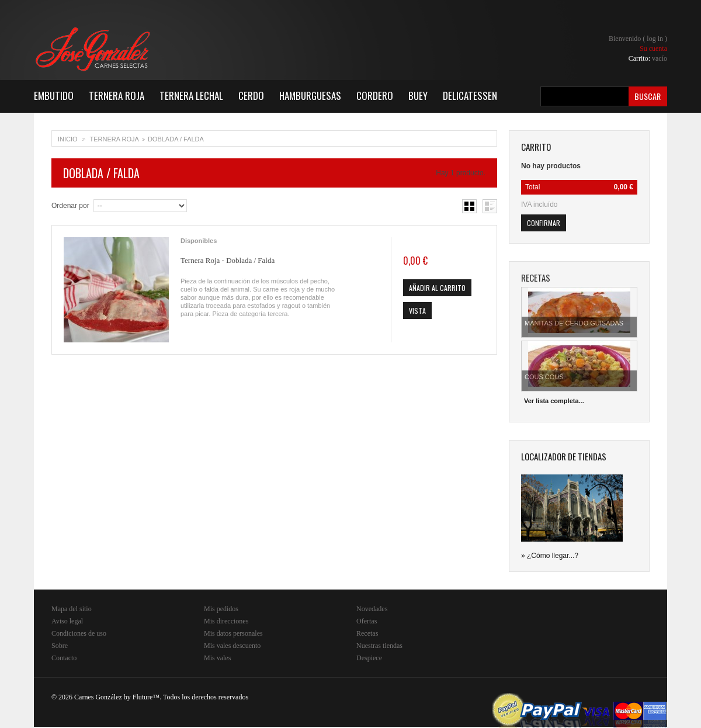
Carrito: (648, 58)
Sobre (60, 646)
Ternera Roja (117, 96)
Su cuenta (653, 48)
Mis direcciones (226, 621)
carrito (536, 147)
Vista (417, 311)
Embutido (54, 96)
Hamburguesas (310, 96)
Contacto (64, 658)
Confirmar (544, 223)
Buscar (648, 96)
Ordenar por (70, 206)
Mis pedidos (221, 609)
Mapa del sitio (72, 609)
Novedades (372, 609)
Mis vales (217, 658)
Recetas (367, 633)
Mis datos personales (233, 633)
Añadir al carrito (437, 288)
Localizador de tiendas (564, 456)
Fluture (143, 697)
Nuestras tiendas (379, 646)
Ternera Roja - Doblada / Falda (228, 260)
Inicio (68, 139)
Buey (418, 96)
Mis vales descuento (232, 646)
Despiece (369, 658)
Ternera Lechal (191, 96)
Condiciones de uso (79, 633)
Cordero (375, 96)
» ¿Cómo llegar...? (550, 556)
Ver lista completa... (554, 401)
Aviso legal (67, 621)
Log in (655, 39)
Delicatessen (470, 96)
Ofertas (367, 621)
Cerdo (251, 96)
